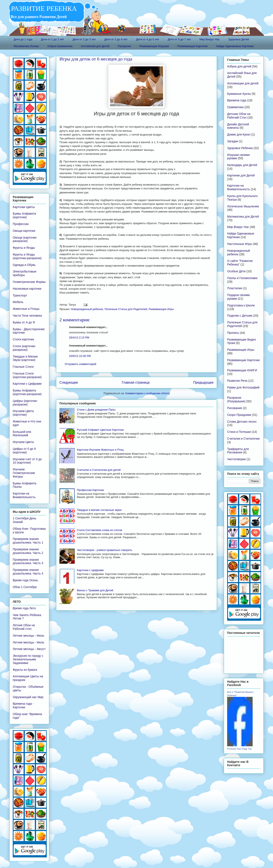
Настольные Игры (240, 244)
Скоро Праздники (239, 415)
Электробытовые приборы (25, 273)
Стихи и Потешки (239, 432)
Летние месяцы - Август (29, 649)
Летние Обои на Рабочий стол (24, 627)
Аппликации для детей (243, 83)
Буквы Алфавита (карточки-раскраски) (27, 392)
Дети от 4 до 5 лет (148, 39)
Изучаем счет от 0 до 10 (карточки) (27, 461)
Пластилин (235, 288)
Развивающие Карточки (193, 46)
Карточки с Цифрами (90, 570)
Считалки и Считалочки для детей (99, 470)
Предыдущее (203, 382)
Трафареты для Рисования (238, 451)
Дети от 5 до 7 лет (179, 39)
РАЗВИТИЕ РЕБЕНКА (43, 8)
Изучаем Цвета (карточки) (23, 413)
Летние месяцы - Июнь (28, 636)
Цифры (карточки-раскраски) (25, 403)
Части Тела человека (27, 316)
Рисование (235, 408)
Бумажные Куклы (239, 94)
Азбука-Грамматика (60, 46)
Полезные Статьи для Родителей (126, 309)
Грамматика (235, 107)
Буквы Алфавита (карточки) (24, 215)
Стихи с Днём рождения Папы (96, 410)
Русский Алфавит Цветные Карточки (100, 430)
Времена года (237, 100)
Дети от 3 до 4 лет (116, 39)
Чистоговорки (236, 459)
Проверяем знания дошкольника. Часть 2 (28, 551)
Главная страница (136, 382)
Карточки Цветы (24, 207)
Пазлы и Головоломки (242, 278)
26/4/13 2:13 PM (79, 338)
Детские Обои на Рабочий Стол (239, 116)
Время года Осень (25, 580)
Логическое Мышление (243, 206)
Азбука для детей (239, 66)
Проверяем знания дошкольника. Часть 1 (28, 541)
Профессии (21, 224)
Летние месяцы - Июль (28, 642)
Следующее (69, 382)
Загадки (233, 141)
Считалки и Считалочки (243, 439)
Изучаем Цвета (23, 442)
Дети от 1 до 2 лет (52, 39)
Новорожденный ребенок (87, 309)
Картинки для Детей (241, 175)
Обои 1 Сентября (25, 587)
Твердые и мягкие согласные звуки (99, 510)
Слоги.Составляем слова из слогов (99, 530)
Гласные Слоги (23, 367)
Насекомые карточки (27, 289)
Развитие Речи (237, 381)
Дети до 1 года (23, 39)
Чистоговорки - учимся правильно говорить (104, 550)
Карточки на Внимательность (24, 495)
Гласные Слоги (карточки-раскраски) (27, 375)
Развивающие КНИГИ (242, 370)
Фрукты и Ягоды (24, 248)
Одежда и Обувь (24, 265)
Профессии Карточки (90, 490)
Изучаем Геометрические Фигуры (24, 473)
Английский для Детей (95, 46)
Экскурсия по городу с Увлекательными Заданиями (28, 659)
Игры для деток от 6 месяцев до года (96, 59)
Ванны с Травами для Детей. (95, 590)
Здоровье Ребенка (240, 148)
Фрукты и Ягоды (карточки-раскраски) (27, 256)
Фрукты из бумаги (25, 670)
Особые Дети (236, 271)
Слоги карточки (23, 339)
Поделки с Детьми (240, 316)
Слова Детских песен (242, 422)
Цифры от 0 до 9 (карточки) (24, 451)
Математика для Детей (243, 217)
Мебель (18, 302)
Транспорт (20, 295)
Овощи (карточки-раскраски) (25, 239)
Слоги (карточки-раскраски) (24, 348)
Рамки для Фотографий (243, 387)
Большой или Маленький (22, 434)
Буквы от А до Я (24, 322)
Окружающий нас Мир (28, 697)
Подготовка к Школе (241, 305)
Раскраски (124, 46)
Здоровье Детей (239, 39)
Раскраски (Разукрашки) (236, 399)
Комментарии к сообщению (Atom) (148, 393)
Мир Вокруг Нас (210, 39)
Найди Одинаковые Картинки (235, 46)
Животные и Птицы (26, 309)
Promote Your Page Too (239, 749)
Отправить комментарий (80, 364)
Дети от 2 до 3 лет (84, 39)
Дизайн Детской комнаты (238, 126)
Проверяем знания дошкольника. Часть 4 (28, 572)
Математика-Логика (26, 46)
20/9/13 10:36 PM (80, 356)
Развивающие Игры (161, 309)
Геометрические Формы (29, 282)
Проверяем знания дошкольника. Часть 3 (28, 561)
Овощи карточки (24, 231)
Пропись (233, 333)
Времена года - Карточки (23, 705)
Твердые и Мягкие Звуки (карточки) (25, 358)
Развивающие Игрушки (154, 46)
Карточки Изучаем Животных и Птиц (100, 450)
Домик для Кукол (239, 134)
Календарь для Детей (242, 165)
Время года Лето (24, 608)
